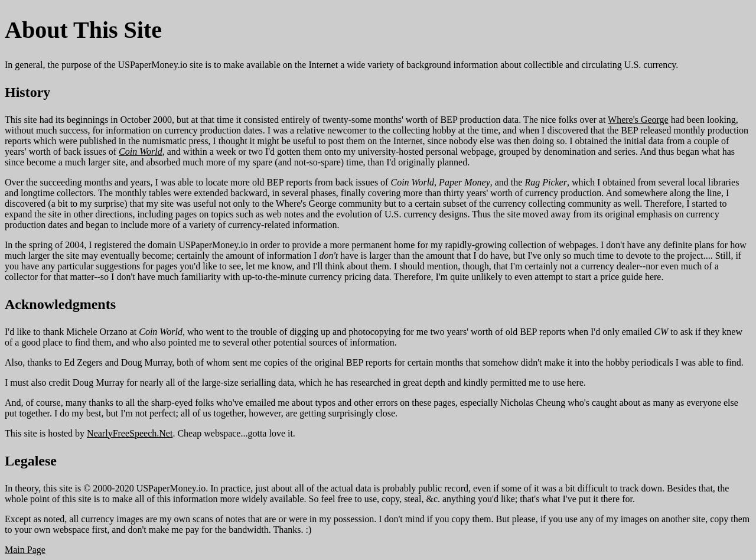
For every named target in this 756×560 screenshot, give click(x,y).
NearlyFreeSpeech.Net (130, 433)
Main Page (25, 550)
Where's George (638, 120)
